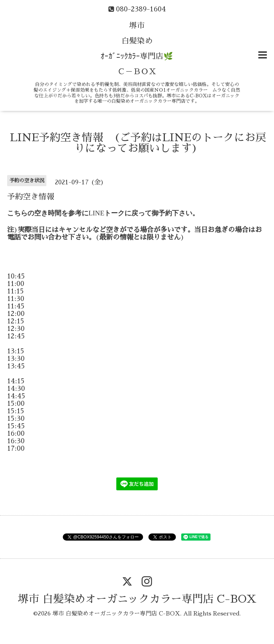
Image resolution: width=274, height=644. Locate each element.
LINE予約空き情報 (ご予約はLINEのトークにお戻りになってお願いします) (138, 143)
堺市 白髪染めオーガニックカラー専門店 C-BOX (137, 599)
